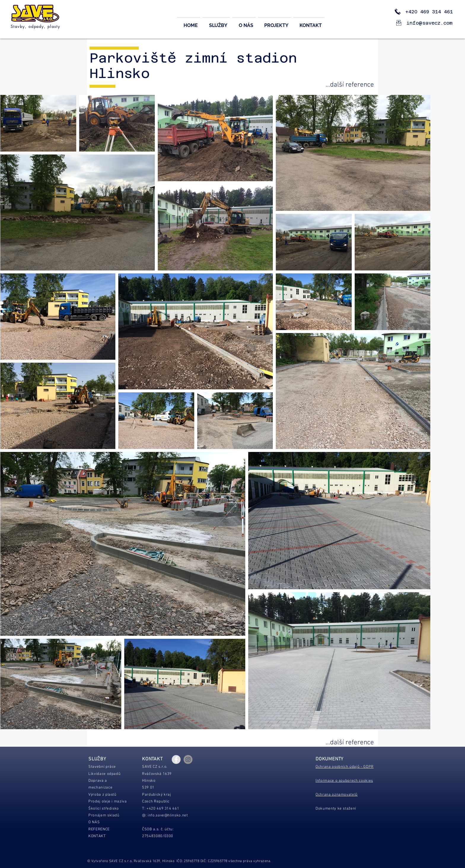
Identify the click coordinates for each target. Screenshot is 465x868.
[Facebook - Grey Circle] (176, 759)
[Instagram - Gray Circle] (188, 759)
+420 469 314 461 (425, 12)
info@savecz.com (430, 23)
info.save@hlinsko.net (168, 816)
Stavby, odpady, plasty (35, 26)
